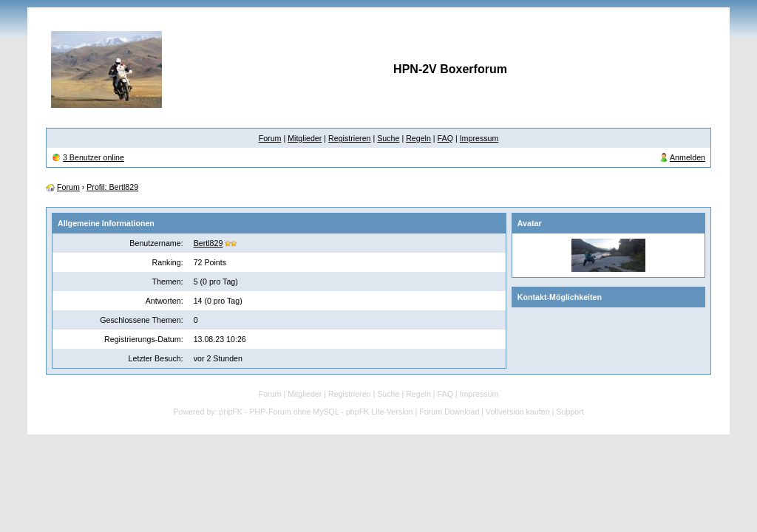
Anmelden (688, 157)
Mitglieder (305, 138)
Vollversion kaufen (518, 412)
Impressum (479, 138)
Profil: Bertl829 (112, 187)
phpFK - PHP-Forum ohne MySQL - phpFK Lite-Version (316, 412)
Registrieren (349, 138)
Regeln (418, 138)
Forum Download (449, 412)
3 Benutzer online (94, 157)
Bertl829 (208, 243)
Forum (270, 138)
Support (570, 412)
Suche (388, 138)
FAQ (445, 138)
